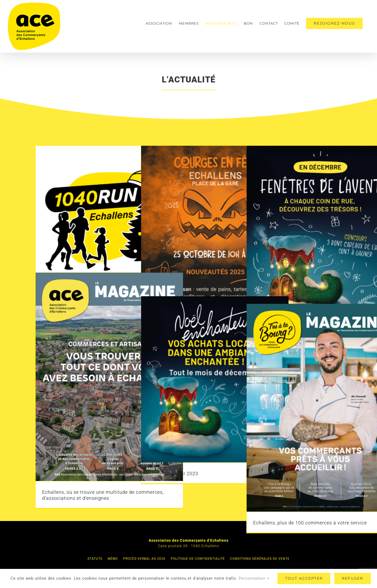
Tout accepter (304, 578)
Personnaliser (254, 578)
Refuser (353, 578)
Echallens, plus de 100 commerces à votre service (310, 523)
